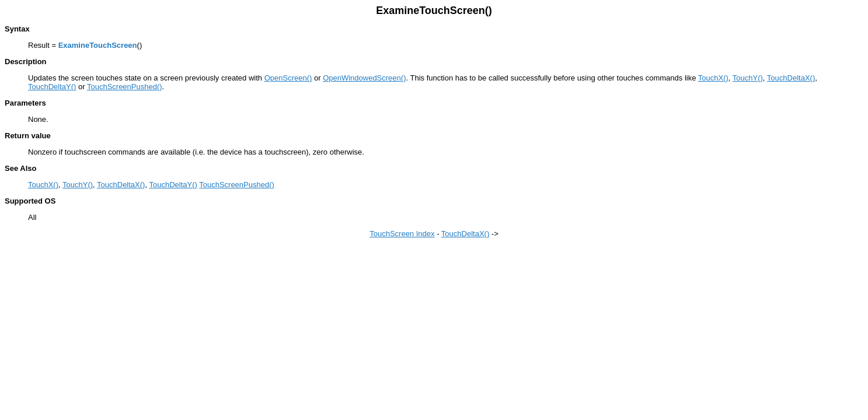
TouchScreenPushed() (125, 87)
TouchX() (713, 78)
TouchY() (748, 78)
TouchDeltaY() (52, 87)
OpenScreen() (288, 78)
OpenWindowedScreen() (364, 78)
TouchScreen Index (402, 234)
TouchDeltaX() (791, 78)
